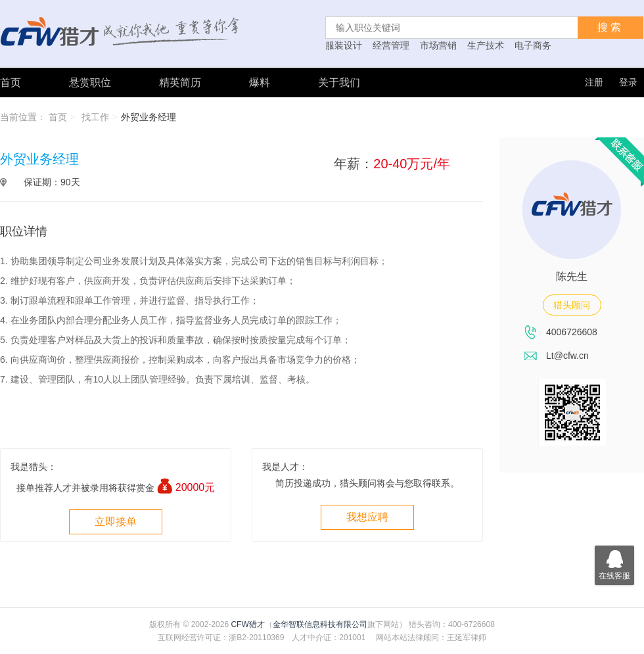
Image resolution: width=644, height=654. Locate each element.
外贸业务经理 (149, 117)
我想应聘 (367, 517)
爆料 (260, 82)
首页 (11, 82)
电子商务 (533, 45)
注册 (594, 82)
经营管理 (391, 45)
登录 (628, 82)
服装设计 (344, 45)
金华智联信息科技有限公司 (320, 624)
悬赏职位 (90, 82)
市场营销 (438, 45)
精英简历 (180, 82)
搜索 (610, 27)
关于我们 (339, 82)
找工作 (95, 117)
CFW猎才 (247, 624)
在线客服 (614, 563)
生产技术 (486, 45)
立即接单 (116, 522)
